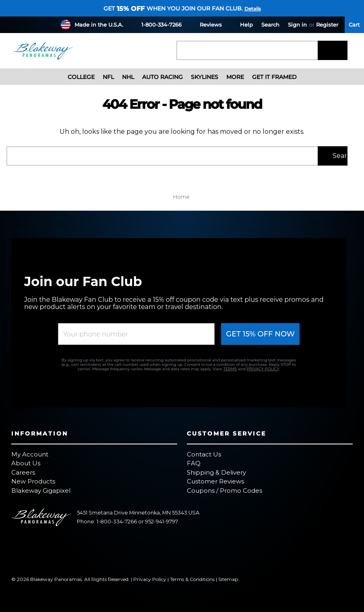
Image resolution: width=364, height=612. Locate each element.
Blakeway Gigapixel (41, 491)
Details (253, 9)
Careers (23, 472)
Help (242, 24)
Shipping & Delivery (216, 472)
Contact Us (204, 454)
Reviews (206, 24)
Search (270, 25)
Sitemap (228, 579)
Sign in (297, 25)
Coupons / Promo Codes (224, 491)
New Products (33, 481)
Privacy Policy (150, 579)
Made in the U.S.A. (99, 25)
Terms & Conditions (192, 579)
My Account (30, 454)
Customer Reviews (215, 481)
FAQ (194, 463)
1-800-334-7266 (157, 24)
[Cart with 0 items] (354, 25)
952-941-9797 (161, 522)
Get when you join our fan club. (173, 8)
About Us (26, 463)
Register (327, 25)
